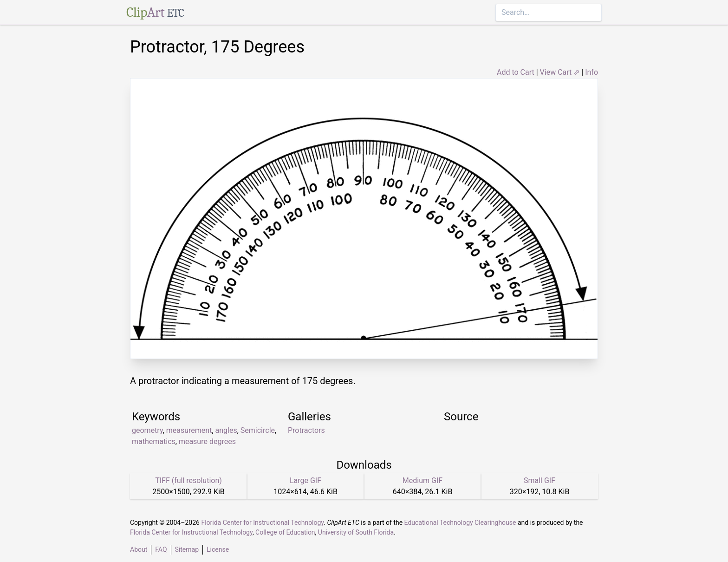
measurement (189, 430)
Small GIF (539, 480)
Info (591, 72)
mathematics (154, 441)
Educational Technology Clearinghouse (460, 523)
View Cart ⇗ (560, 72)
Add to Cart (516, 72)
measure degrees (207, 441)
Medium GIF (422, 480)
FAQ (161, 549)
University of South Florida (356, 532)
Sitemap (187, 549)
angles (226, 430)
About (139, 549)
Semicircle (258, 430)
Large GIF (305, 480)
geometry (147, 430)
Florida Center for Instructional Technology (262, 523)
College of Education (285, 532)
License (218, 549)
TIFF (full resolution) (188, 480)
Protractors (306, 430)
